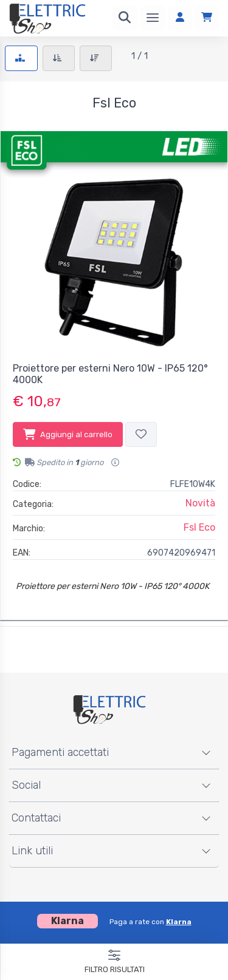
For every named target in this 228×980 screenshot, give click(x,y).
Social (26, 785)
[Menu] (153, 18)
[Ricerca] (125, 18)
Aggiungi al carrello (68, 434)
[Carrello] (207, 18)
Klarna (179, 922)
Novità (200, 503)
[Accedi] (180, 18)
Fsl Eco (199, 527)
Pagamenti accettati (60, 752)
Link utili (32, 851)
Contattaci (36, 818)
